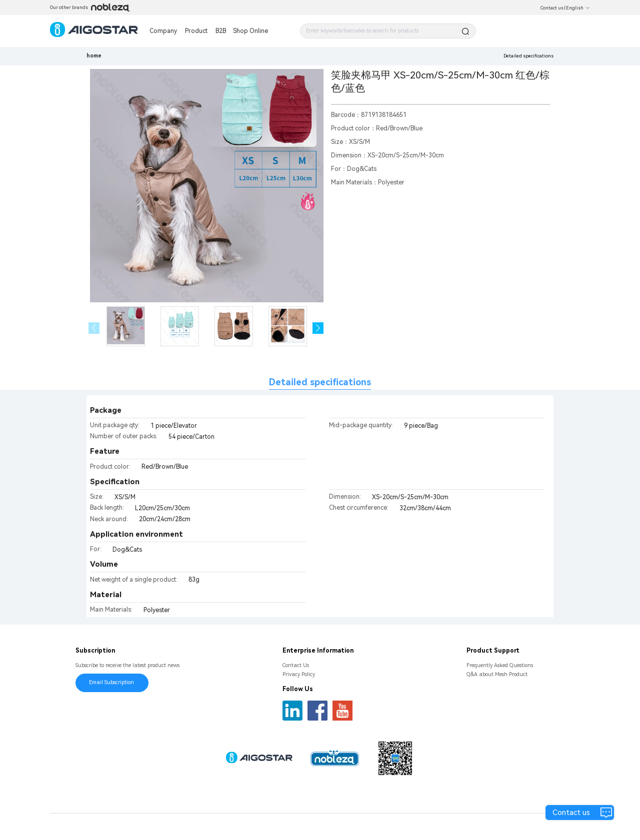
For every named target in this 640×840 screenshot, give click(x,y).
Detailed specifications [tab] (320, 382)
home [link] (94, 56)
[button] (318, 328)
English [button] (578, 8)
